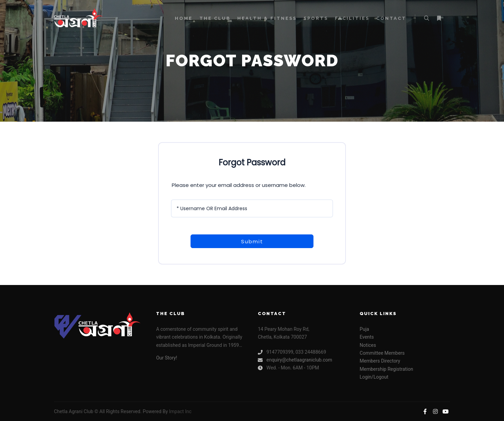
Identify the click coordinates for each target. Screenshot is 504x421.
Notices (368, 345)
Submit (252, 241)
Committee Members (382, 353)
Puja (364, 329)
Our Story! (166, 358)
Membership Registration (386, 369)
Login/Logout (374, 377)
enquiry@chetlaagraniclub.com (295, 360)
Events (367, 337)
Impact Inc (180, 411)
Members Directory (380, 361)
